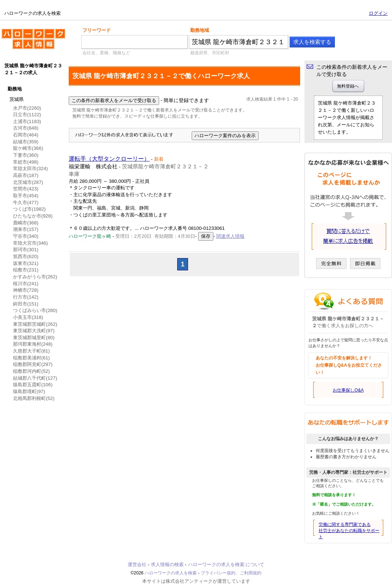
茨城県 (16, 99)
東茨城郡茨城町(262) (35, 324)
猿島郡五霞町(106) (33, 385)
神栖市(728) (26, 290)
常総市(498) (26, 162)
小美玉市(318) (28, 317)
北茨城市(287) (28, 182)
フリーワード (97, 30)
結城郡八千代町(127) (35, 378)
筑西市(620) (26, 256)
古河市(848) (26, 128)
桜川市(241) (26, 284)
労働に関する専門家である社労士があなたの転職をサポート (349, 531)
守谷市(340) (26, 236)
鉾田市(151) (26, 304)
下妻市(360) (26, 155)
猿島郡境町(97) (29, 391)
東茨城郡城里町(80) (34, 338)
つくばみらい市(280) (35, 310)
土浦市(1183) (27, 121)
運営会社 (137, 564)
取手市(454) (26, 196)
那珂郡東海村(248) (33, 344)
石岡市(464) (26, 135)
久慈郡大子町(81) (31, 351)
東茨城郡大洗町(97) (34, 331)
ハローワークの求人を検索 (33, 42)
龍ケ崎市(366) (28, 148)
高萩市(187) (26, 175)
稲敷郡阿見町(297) (33, 364)
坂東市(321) (26, 263)
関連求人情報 (230, 236)
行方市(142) (26, 297)
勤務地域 (200, 30)
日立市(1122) (27, 115)
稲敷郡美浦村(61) (31, 358)
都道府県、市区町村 (210, 53)
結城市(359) (26, 142)
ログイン (378, 13)
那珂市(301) (26, 250)
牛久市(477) (26, 203)
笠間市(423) (26, 189)
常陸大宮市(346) (30, 243)
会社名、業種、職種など (106, 53)
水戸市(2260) (27, 108)
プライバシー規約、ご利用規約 (231, 573)
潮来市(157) (26, 229)
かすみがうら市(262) (35, 277)
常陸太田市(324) (30, 168)
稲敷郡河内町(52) (31, 371)
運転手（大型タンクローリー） (109, 159)
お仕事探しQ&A (348, 390)
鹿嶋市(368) (26, 223)
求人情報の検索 (167, 564)
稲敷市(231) (26, 270)
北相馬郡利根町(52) (34, 398)
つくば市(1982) (29, 209)
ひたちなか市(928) (33, 216)
